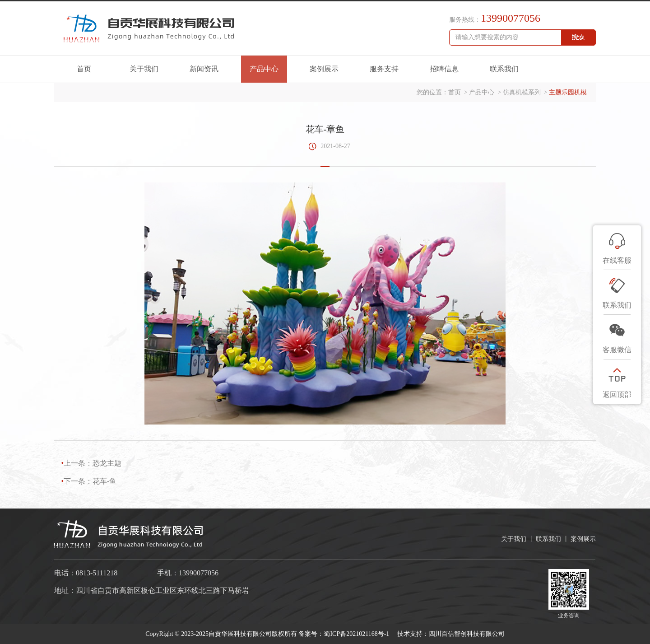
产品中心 (264, 69)
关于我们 (144, 69)
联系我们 (504, 69)
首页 (84, 69)
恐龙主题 (107, 463)
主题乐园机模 (568, 92)
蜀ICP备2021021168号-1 (357, 634)
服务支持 (384, 69)
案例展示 (324, 69)
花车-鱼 (104, 481)
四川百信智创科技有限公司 (467, 634)
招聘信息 (444, 69)
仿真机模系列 (522, 92)
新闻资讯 (204, 69)
